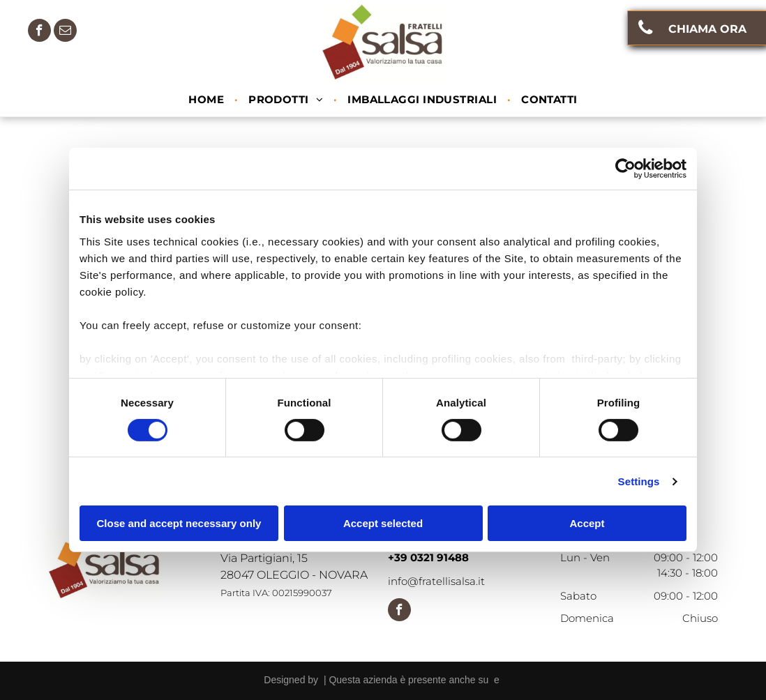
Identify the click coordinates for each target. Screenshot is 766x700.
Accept (587, 523)
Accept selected (383, 523)
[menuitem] (208, 100)
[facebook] (39, 32)
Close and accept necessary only (179, 523)
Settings (639, 481)
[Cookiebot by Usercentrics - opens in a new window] (625, 169)
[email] (65, 32)
